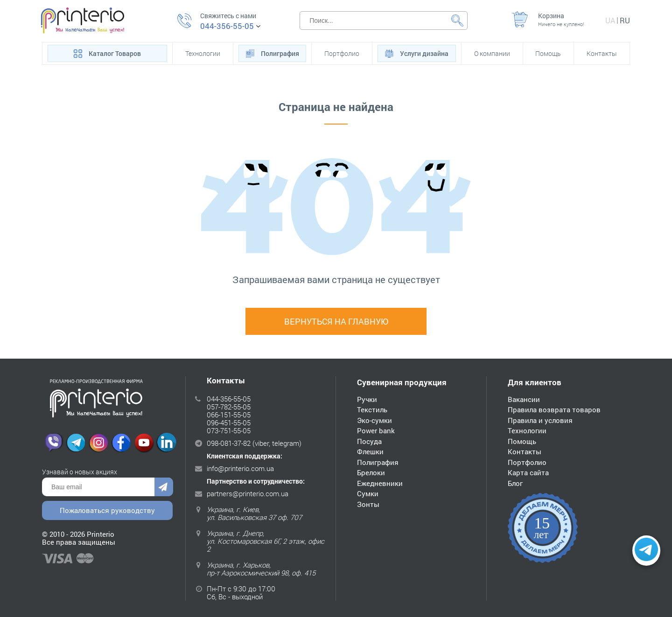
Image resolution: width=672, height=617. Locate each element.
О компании (492, 53)
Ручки (367, 399)
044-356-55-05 (227, 26)
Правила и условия (540, 420)
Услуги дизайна (417, 53)
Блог (515, 483)
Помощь (548, 53)
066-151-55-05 (229, 415)
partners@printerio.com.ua (248, 493)
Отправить (164, 487)
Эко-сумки (374, 420)
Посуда (369, 441)
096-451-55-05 (229, 423)
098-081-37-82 (229, 443)
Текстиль (372, 409)
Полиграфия (273, 53)
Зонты (368, 504)
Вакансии (524, 399)
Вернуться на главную (336, 321)
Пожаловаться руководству (107, 510)
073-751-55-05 (229, 430)
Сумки (368, 493)
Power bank (376, 430)
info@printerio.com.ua (240, 468)
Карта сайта (528, 472)
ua (610, 20)
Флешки (370, 451)
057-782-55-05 (229, 407)
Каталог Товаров (107, 53)
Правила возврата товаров (554, 409)
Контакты (602, 53)
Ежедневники (380, 483)
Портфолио (342, 53)
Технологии (203, 53)
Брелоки (371, 472)
